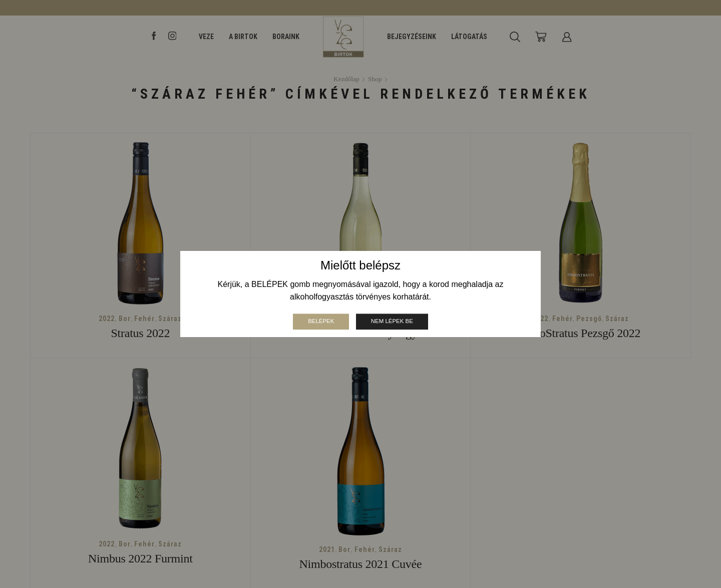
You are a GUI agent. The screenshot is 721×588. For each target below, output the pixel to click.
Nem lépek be (393, 321)
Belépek (320, 321)
